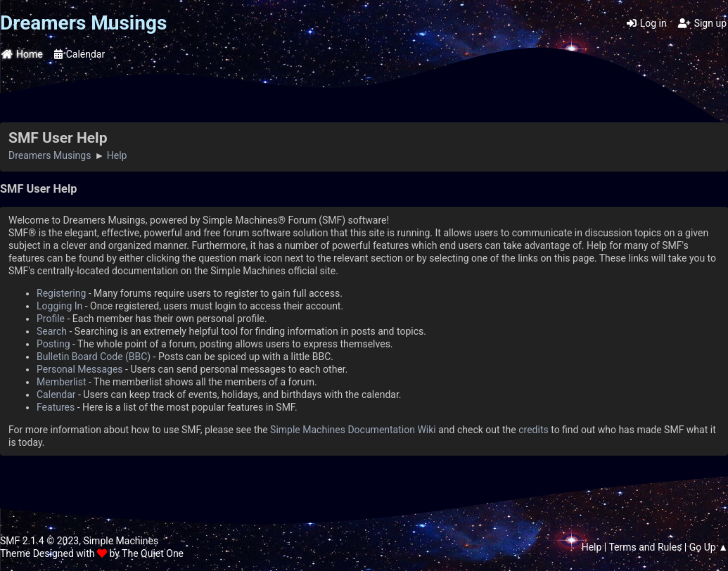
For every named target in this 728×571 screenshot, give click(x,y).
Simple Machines (121, 541)
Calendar (56, 394)
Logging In (59, 306)
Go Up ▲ (709, 547)
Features (56, 407)
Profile (51, 319)
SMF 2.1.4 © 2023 (39, 541)
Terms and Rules (645, 547)
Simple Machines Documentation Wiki (353, 430)
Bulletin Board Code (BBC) (94, 357)
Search (52, 331)
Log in (647, 23)
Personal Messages (80, 369)
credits (533, 430)
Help (592, 547)
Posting (53, 344)
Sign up (702, 23)
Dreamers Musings (83, 23)
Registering (61, 293)
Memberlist (62, 382)
